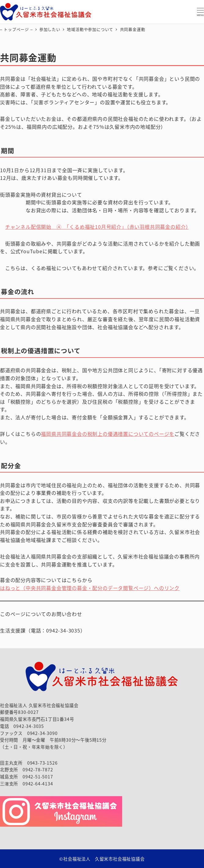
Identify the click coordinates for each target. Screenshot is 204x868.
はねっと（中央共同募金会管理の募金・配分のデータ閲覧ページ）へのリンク (90, 588)
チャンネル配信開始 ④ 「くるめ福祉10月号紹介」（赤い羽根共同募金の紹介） (97, 227)
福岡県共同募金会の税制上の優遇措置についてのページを (108, 434)
